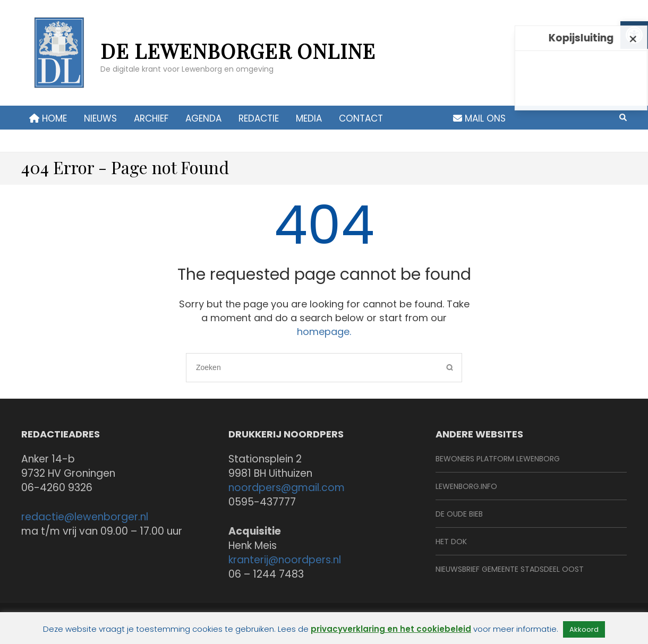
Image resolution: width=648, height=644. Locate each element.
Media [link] (309, 118)
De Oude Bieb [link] (459, 514)
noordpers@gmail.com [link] (287, 488)
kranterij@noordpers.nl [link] (285, 560)
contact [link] (361, 118)
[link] (58, 58)
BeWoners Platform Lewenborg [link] (498, 459)
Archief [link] (151, 118)
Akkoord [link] (584, 629)
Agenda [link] (203, 118)
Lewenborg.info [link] (466, 486)
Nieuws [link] (100, 118)
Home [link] (48, 118)
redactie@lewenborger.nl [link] (85, 517)
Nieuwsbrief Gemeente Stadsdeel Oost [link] (510, 569)
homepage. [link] (324, 332)
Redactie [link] (259, 118)
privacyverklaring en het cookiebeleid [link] (391, 629)
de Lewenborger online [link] (238, 51)
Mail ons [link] (479, 118)
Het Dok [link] (451, 542)
